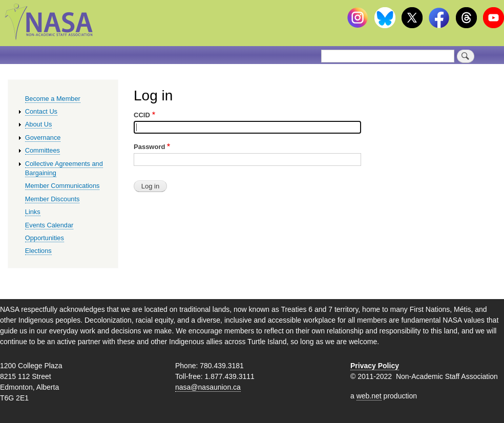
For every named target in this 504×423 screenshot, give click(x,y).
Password (149, 147)
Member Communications (62, 186)
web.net (369, 396)
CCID (142, 115)
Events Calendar (49, 225)
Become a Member (53, 99)
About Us (39, 124)
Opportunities (45, 238)
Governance (43, 138)
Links (33, 212)
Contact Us (41, 111)
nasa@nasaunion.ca (208, 387)
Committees (43, 150)
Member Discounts (52, 199)
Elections (38, 251)
